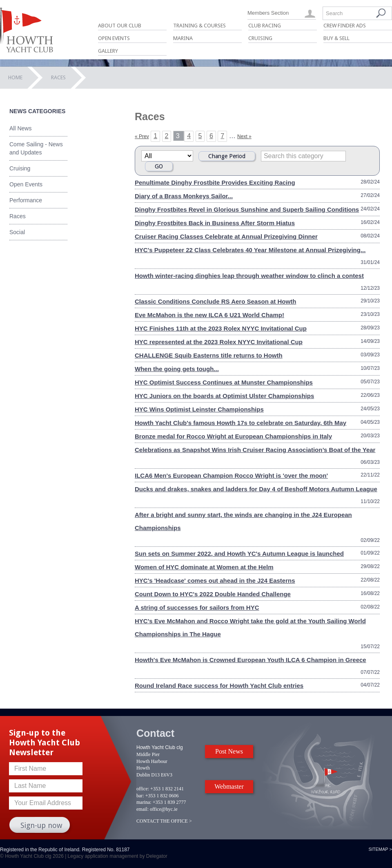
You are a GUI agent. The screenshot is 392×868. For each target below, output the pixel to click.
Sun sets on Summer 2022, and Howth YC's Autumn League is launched (239, 554)
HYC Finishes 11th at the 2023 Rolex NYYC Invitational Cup (221, 328)
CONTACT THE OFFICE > (164, 821)
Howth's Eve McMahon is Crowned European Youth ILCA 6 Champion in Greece (251, 660)
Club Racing (265, 26)
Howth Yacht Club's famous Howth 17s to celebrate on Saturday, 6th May (241, 423)
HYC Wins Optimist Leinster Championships (199, 409)
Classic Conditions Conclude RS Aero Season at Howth (215, 301)
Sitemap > (380, 849)
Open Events (114, 38)
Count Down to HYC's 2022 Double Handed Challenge (213, 594)
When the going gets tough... (177, 369)
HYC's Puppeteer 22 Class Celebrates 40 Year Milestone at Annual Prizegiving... (250, 250)
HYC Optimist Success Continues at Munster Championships (224, 382)
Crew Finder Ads (345, 26)
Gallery (108, 51)
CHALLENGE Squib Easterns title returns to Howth (209, 355)
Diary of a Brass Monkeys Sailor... (184, 196)
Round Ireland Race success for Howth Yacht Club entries (219, 686)
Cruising (260, 38)
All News (20, 128)
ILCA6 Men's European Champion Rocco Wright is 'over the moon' (231, 475)
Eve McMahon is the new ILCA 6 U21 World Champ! (209, 315)
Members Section (268, 13)
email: (143, 809)
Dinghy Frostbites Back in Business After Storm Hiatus (215, 223)
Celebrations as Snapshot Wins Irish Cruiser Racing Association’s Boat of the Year (255, 450)
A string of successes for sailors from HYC (197, 607)
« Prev (142, 136)
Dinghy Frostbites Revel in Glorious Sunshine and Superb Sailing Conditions (247, 209)
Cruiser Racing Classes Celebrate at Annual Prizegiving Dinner (226, 236)
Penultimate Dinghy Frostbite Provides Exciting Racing (215, 182)
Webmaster (229, 786)
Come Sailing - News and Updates (36, 148)
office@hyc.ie (164, 809)
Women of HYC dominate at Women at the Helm (204, 567)
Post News (229, 751)
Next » (244, 136)
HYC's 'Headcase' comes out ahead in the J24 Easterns (215, 581)
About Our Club (120, 26)
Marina (183, 38)
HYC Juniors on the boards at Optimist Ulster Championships (224, 396)
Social (17, 232)
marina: (144, 802)
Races (18, 216)
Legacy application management (103, 856)
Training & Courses (199, 26)
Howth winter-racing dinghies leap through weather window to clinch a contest (249, 276)
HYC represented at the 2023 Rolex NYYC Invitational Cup (219, 342)
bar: (140, 796)
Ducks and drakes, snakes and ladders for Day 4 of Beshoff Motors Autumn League (256, 489)
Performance (26, 200)
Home (15, 77)
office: (143, 789)
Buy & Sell (336, 38)
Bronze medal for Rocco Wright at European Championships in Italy (233, 436)
